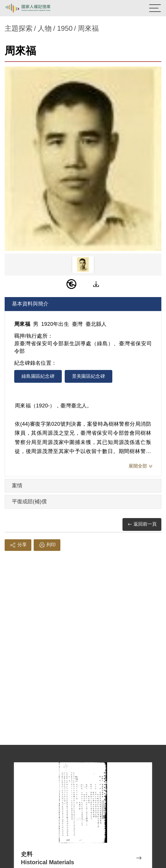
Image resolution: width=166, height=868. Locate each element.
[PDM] (71, 284)
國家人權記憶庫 (34, 8)
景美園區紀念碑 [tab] (89, 376)
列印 (47, 545)
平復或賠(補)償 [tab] (29, 502)
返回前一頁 (142, 524)
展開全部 (138, 466)
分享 (18, 545)
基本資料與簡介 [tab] (30, 304)
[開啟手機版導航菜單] (155, 8)
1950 (65, 28)
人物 (45, 28)
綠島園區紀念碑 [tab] (38, 376)
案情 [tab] (17, 486)
